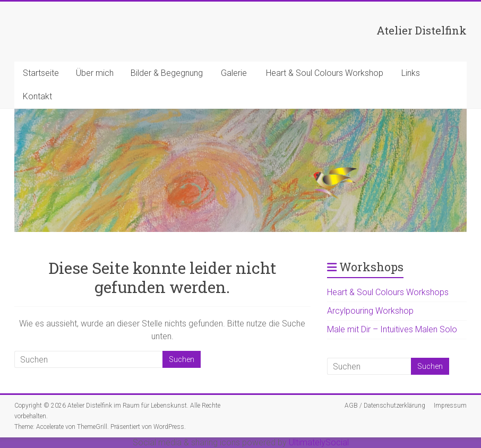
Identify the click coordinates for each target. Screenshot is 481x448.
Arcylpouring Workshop (370, 311)
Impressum (450, 406)
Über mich (95, 73)
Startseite (41, 73)
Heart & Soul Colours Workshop (325, 73)
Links (411, 73)
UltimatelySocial (319, 442)
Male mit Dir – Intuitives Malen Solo (392, 329)
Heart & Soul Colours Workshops (388, 292)
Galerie (234, 73)
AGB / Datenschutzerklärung (385, 406)
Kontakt (37, 96)
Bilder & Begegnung (167, 73)
